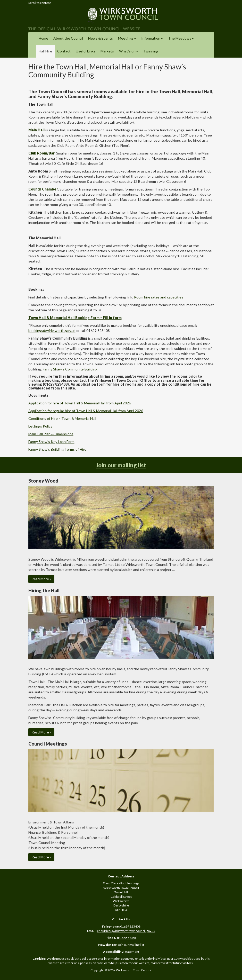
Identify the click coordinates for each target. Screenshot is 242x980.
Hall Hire (45, 51)
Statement (132, 952)
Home (43, 38)
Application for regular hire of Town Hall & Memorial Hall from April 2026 (86, 411)
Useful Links (86, 51)
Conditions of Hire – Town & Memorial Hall (62, 418)
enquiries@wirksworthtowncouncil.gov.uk (126, 931)
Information (152, 38)
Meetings (127, 38)
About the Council (68, 38)
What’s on (129, 51)
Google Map (128, 938)
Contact (64, 51)
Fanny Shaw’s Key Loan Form (51, 442)
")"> (121, 18)
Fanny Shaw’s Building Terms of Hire (57, 449)
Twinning (151, 51)
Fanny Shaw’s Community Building (70, 369)
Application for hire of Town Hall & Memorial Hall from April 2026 (80, 403)
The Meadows (181, 38)
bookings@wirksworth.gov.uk (52, 330)
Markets (107, 51)
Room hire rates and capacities (159, 297)
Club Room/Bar (41, 153)
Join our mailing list (121, 465)
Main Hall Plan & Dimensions (51, 434)
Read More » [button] (41, 579)
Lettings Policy (40, 426)
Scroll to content (40, 3)
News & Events (101, 38)
